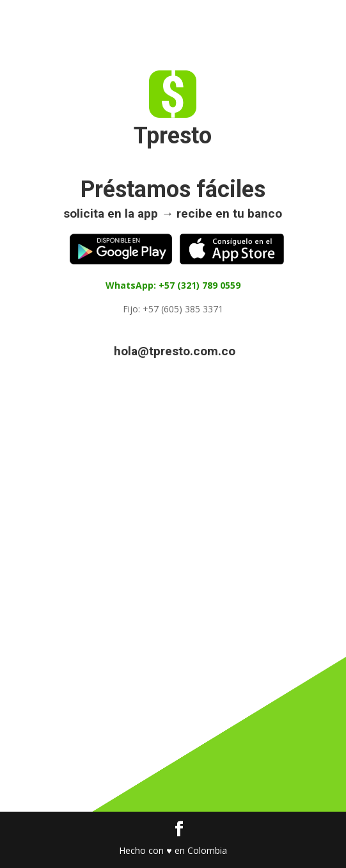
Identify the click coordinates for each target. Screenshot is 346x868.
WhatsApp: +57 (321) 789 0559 (173, 285)
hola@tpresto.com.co (175, 351)
